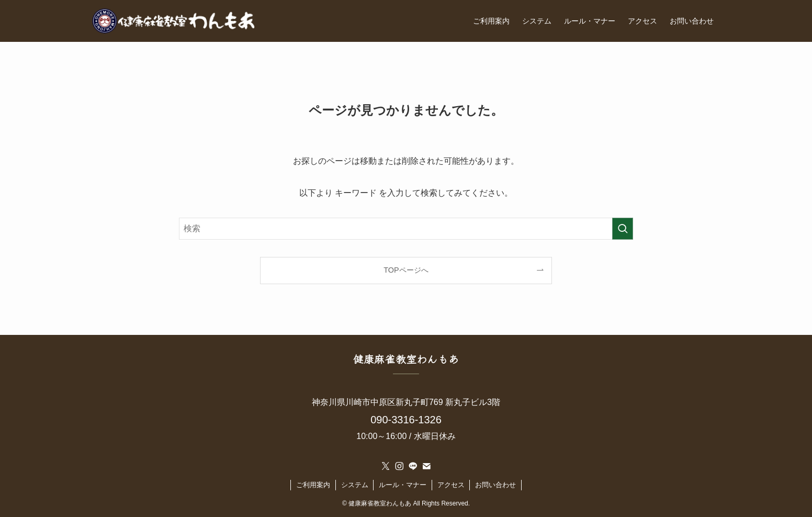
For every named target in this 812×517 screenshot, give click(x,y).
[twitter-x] (386, 466)
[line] (413, 466)
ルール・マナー (403, 485)
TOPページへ (406, 270)
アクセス (451, 485)
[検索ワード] (406, 229)
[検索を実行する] (623, 229)
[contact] (426, 466)
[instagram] (399, 466)
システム (355, 485)
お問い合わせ (495, 485)
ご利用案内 (313, 485)
